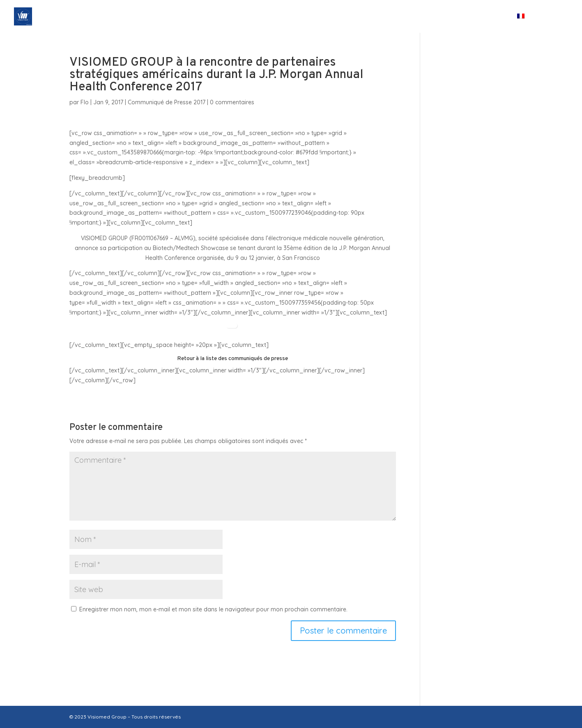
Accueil (168, 17)
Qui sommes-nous (225, 17)
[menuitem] (535, 23)
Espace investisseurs (416, 17)
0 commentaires (232, 102)
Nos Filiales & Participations (323, 17)
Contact (487, 17)
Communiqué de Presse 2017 (167, 102)
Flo (85, 102)
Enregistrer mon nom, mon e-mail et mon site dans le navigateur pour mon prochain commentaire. (213, 609)
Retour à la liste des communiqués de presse (232, 359)
